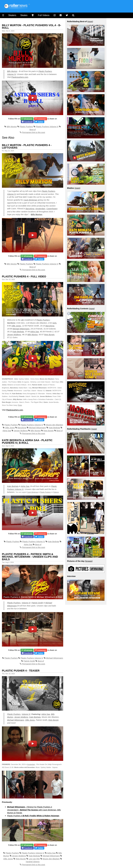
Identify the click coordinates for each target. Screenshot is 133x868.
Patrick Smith (37, 603)
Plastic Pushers (45, 71)
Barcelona (30, 209)
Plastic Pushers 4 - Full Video (24, 276)
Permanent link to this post (33, 132)
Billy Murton (12, 71)
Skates (24, 15)
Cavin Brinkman (30, 200)
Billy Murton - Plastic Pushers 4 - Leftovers (27, 146)
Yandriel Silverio (33, 862)
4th (22, 320)
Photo (20, 405)
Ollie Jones (16, 326)
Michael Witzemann (21, 329)
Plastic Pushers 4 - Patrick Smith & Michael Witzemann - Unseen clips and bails (30, 557)
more (90, 21)
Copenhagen (52, 209)
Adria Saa (35, 332)
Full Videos (44, 15)
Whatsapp (28, 119)
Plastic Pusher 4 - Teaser (21, 671)
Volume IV (12, 74)
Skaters (12, 15)
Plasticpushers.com (20, 77)
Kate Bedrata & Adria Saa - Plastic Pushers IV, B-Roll (27, 442)
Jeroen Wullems (14, 335)
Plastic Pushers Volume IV (47, 127)
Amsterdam (40, 209)
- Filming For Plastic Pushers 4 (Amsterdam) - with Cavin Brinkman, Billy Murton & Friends (34, 810)
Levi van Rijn (34, 859)
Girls (54, 323)
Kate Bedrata (18, 332)
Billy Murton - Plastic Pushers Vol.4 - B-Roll (31, 27)
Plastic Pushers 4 (33, 816)
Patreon (56, 492)
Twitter (40, 122)
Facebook (28, 122)
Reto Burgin (49, 335)
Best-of (33, 130)
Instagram (42, 119)
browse (89, 561)
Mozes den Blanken (55, 425)
